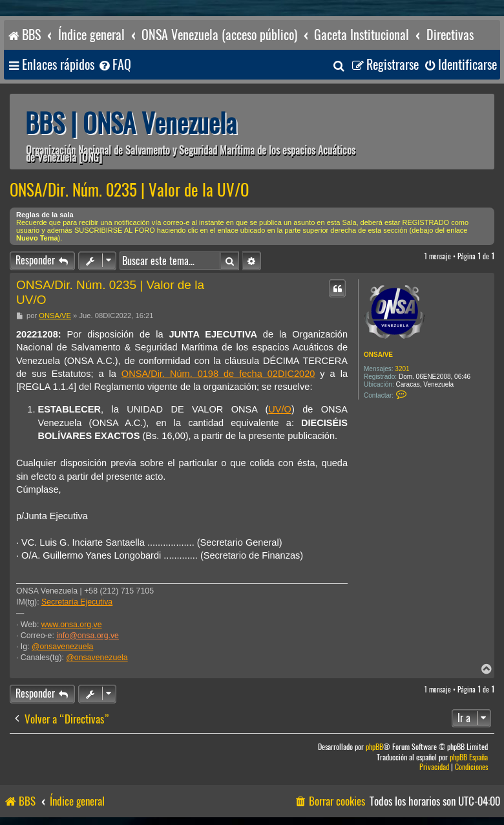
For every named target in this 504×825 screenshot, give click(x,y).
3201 (402, 369)
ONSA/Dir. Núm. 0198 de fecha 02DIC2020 (218, 374)
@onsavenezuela (62, 647)
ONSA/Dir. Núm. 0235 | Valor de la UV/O (129, 190)
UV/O (280, 409)
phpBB (374, 747)
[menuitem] (114, 65)
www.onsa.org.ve (72, 625)
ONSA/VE (378, 355)
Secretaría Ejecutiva (77, 602)
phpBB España (469, 757)
